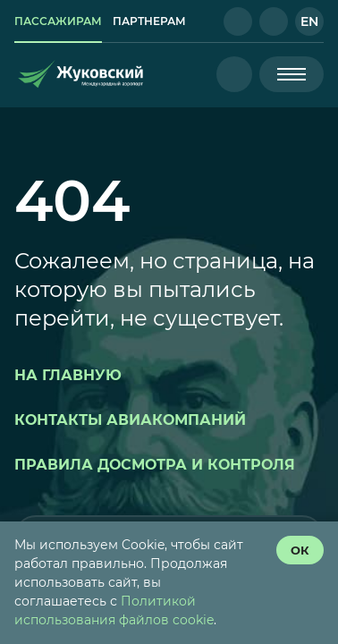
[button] (238, 21)
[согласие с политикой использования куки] (300, 550)
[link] (58, 21)
